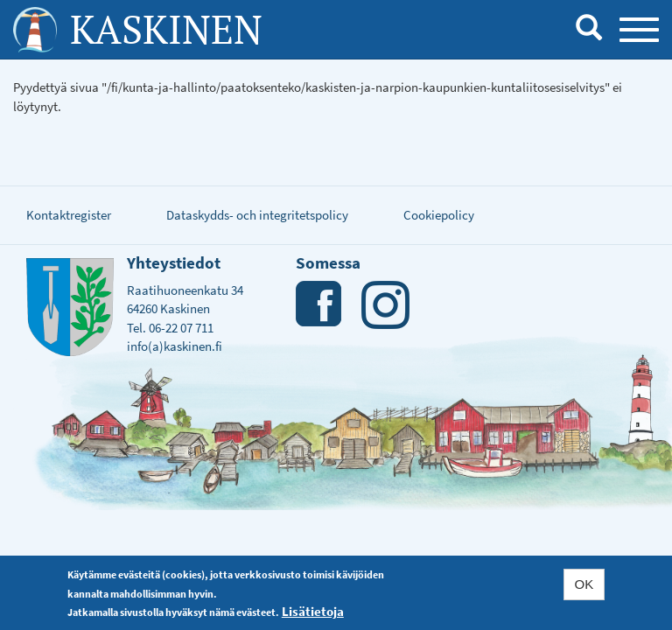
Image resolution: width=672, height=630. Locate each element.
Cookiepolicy (439, 215)
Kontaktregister (69, 215)
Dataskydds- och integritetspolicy (257, 215)
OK (584, 584)
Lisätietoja (313, 611)
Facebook (320, 305)
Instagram (385, 305)
